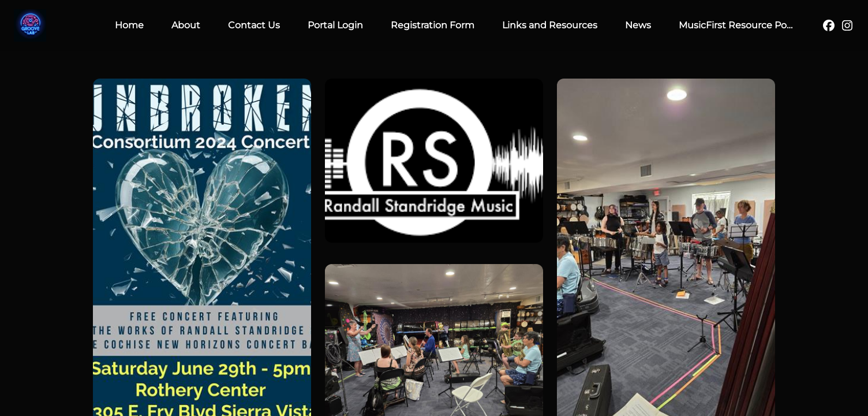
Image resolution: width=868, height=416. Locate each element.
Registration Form (433, 25)
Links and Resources (550, 25)
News (638, 25)
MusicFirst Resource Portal (740, 25)
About (186, 25)
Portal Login (335, 25)
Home (129, 25)
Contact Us (254, 25)
